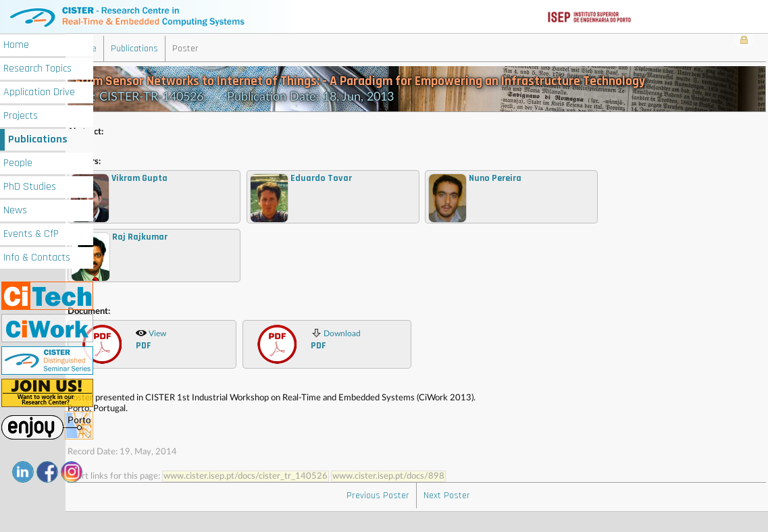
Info (37, 258)
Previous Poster (393, 516)
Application (39, 92)
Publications (38, 139)
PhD (30, 187)
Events (31, 234)
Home (16, 45)
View (181, 354)
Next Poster (462, 516)
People (18, 163)
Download (366, 354)
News (15, 210)
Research (37, 69)
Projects (21, 116)
